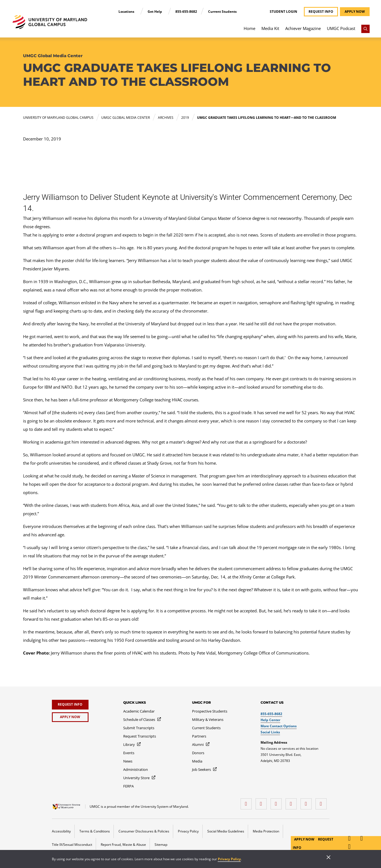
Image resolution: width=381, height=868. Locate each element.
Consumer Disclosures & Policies (144, 831)
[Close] (329, 858)
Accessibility (61, 831)
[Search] (365, 29)
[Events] (129, 753)
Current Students (222, 12)
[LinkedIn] (263, 802)
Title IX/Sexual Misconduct (72, 845)
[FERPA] (128, 786)
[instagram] (277, 802)
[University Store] (140, 778)
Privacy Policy (229, 859)
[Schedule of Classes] (142, 719)
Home (249, 28)
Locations (127, 12)
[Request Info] (70, 705)
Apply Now (305, 839)
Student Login (283, 12)
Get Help (155, 12)
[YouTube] (322, 802)
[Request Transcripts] (140, 736)
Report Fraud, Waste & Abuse (123, 845)
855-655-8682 (186, 12)
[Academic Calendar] (139, 711)
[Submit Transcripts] (139, 728)
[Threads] (307, 802)
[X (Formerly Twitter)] (292, 802)
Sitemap (161, 845)
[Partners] (199, 736)
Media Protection (266, 831)
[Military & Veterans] (208, 719)
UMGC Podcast (341, 28)
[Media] (197, 761)
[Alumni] (201, 744)
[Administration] (136, 769)
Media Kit (270, 28)
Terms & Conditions (95, 831)
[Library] (132, 744)
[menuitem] (249, 31)
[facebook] (248, 802)
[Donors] (198, 753)
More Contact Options (279, 726)
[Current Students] (206, 728)
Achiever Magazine (303, 28)
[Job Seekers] (205, 769)
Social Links (270, 732)
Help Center (270, 720)
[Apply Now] (70, 717)
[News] (128, 761)
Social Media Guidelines (226, 831)
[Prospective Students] (210, 711)
